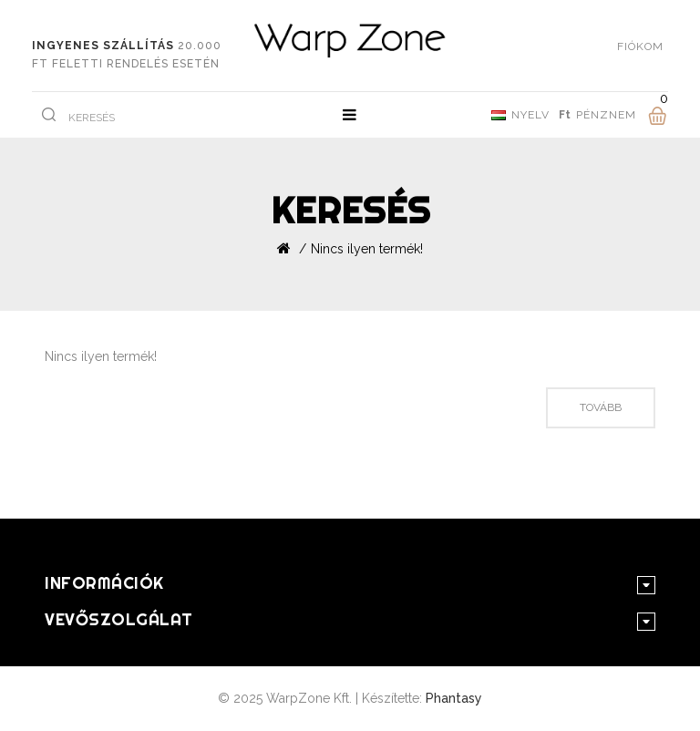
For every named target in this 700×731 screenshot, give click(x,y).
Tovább (601, 407)
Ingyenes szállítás (103, 46)
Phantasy (454, 698)
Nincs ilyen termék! (367, 249)
